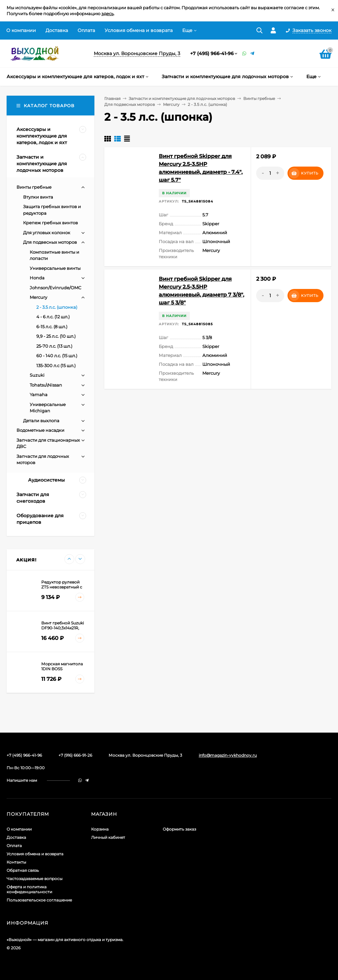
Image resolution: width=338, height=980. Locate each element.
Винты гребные (259, 98)
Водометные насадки (40, 430)
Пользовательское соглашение (39, 900)
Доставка (57, 30)
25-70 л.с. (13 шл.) (54, 346)
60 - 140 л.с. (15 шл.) (57, 356)
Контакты (16, 862)
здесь (107, 14)
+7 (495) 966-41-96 (212, 53)
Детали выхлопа (41, 421)
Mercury (171, 104)
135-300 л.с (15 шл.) (56, 365)
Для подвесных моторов (130, 104)
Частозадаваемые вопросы (34, 879)
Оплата (86, 30)
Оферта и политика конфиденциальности (29, 889)
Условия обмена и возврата (139, 30)
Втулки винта (38, 197)
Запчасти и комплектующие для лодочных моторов (182, 98)
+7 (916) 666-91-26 (75, 755)
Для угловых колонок (47, 233)
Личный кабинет (108, 837)
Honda (37, 278)
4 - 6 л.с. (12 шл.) (53, 317)
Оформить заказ (179, 829)
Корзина (100, 829)
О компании (21, 30)
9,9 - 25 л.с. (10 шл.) (56, 336)
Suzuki (37, 375)
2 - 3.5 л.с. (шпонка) (57, 307)
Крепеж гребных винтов (51, 223)
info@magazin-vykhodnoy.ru (228, 755)
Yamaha (39, 395)
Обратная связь (23, 870)
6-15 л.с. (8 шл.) (52, 327)
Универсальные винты (55, 268)
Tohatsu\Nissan (46, 385)
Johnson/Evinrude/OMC (55, 288)
